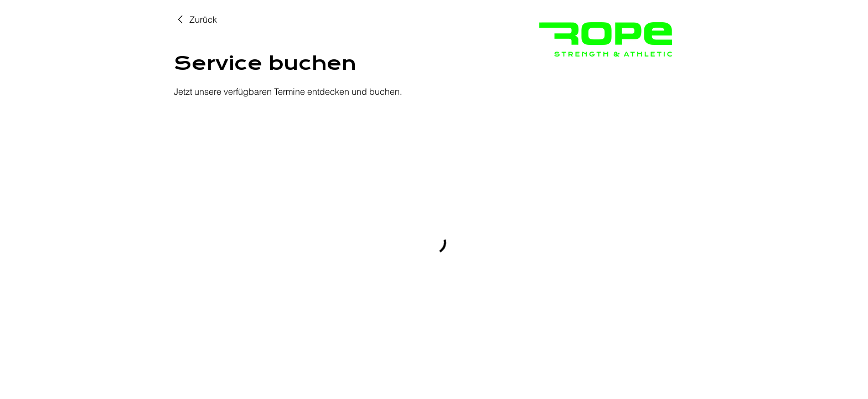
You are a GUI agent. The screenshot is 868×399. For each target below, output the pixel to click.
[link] (195, 19)
